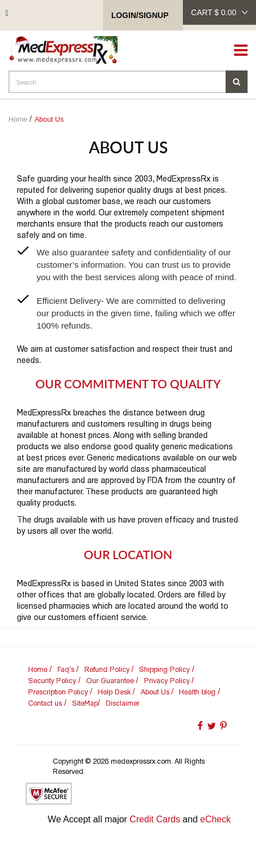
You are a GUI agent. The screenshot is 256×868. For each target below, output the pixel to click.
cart (219, 12)
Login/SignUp (140, 15)
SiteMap (85, 703)
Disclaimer (123, 703)
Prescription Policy (58, 692)
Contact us (45, 703)
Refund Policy (107, 669)
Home (18, 119)
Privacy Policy (167, 681)
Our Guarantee (110, 681)
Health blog (197, 692)
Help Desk (114, 692)
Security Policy (52, 681)
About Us (49, 119)
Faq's (66, 669)
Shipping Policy (164, 669)
